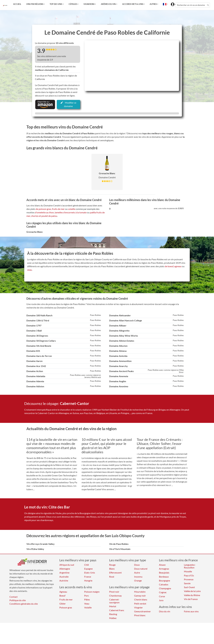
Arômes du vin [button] (108, 4)
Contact (14, 597)
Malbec (113, 618)
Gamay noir (140, 596)
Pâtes (87, 599)
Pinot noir (114, 592)
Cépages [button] (73, 4)
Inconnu (138, 577)
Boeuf (62, 596)
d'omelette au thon (44, 212)
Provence (189, 579)
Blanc (112, 569)
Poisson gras (66, 607)
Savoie (187, 583)
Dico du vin (165, 611)
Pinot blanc (140, 615)
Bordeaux (164, 577)
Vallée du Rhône (192, 595)
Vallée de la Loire (192, 591)
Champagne (165, 588)
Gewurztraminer (142, 611)
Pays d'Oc (189, 575)
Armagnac (164, 569)
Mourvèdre (140, 592)
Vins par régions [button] (35, 4)
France (88, 577)
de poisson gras (43, 209)
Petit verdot (140, 604)
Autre (137, 573)
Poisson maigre (92, 592)
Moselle (188, 571)
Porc (87, 596)
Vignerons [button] (89, 4)
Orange (138, 580)
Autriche (64, 580)
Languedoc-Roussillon (190, 566)
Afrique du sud (67, 565)
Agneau (63, 592)
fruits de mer (58, 209)
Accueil (17, 4)
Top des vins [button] (56, 4)
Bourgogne (164, 580)
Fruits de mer (66, 599)
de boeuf (169, 266)
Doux (137, 565)
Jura (161, 600)
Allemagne (65, 569)
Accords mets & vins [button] (133, 4)
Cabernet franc (117, 610)
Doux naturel (141, 569)
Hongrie (88, 580)
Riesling (113, 614)
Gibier (63, 604)
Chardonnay (115, 596)
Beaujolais (164, 573)
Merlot (113, 606)
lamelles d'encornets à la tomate (71, 212)
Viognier (138, 607)
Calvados (164, 584)
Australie (64, 577)
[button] (165, 4)
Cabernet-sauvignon (114, 601)
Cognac (163, 592)
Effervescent (115, 573)
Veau (87, 604)
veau (30, 270)
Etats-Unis (90, 573)
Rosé (112, 577)
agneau (178, 266)
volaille (72, 209)
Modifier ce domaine (68, 104)
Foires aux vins (191, 611)
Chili (87, 565)
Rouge (112, 565)
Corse (162, 596)
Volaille (88, 607)
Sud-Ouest (189, 587)
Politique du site (18, 600)
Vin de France (191, 599)
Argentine (64, 573)
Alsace (162, 565)
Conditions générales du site (24, 604)
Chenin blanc (141, 599)
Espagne (88, 569)
